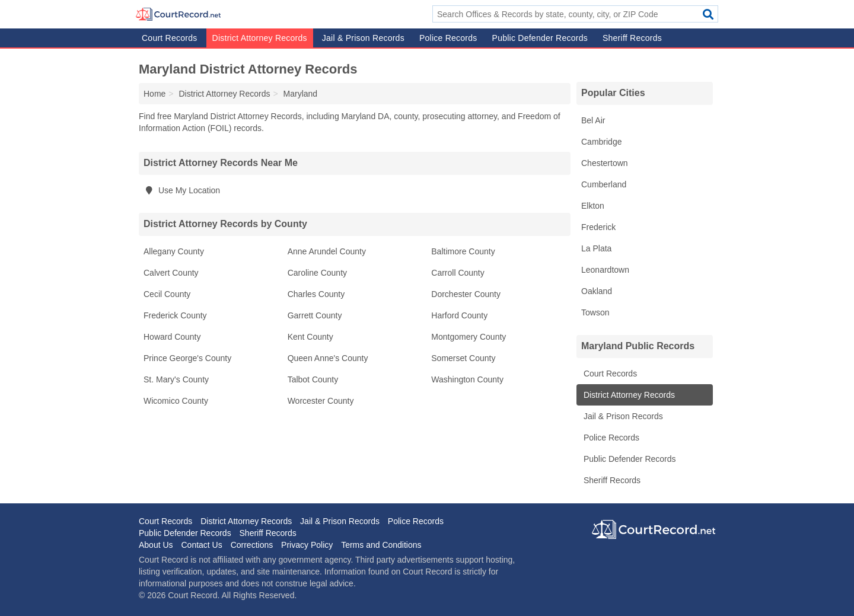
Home (154, 94)
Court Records (170, 38)
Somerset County (463, 358)
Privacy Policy (307, 545)
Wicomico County (176, 401)
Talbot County (313, 379)
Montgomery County (469, 337)
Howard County (172, 337)
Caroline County (317, 273)
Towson (595, 312)
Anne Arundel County (327, 251)
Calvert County (171, 273)
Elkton (593, 206)
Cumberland (604, 184)
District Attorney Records (260, 38)
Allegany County (174, 251)
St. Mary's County (176, 379)
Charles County (316, 294)
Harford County (459, 315)
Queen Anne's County (328, 358)
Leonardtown (605, 270)
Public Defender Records (540, 38)
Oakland (597, 291)
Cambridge (601, 142)
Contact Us (201, 545)
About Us (156, 545)
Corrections (252, 545)
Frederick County (175, 315)
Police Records (448, 38)
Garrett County (315, 315)
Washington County (467, 379)
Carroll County (458, 273)
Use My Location (182, 190)
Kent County (310, 337)
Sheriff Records (632, 38)
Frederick (598, 227)
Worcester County (321, 401)
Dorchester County (466, 294)
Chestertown (605, 163)
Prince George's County (187, 358)
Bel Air (593, 120)
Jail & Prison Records (363, 38)
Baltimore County (463, 251)
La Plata (596, 248)
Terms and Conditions (381, 545)
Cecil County (167, 294)
